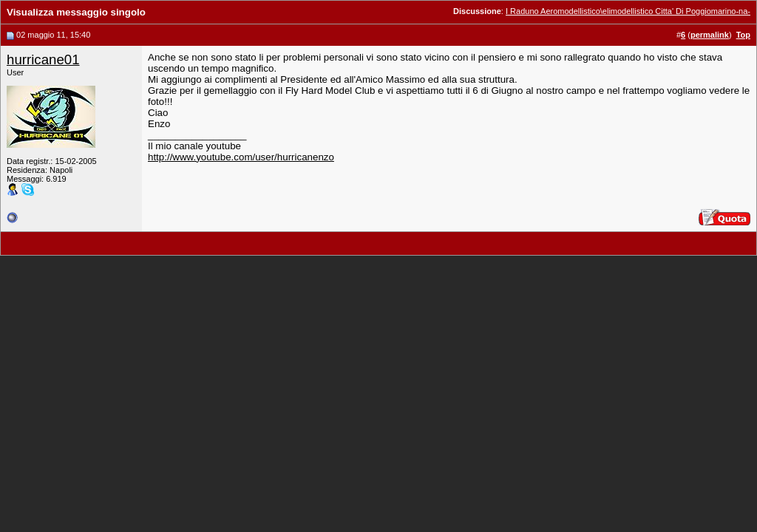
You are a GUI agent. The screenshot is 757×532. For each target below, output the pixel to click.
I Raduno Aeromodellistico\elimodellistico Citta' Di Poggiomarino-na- (628, 11)
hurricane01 (43, 59)
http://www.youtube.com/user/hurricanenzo (241, 157)
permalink (710, 35)
